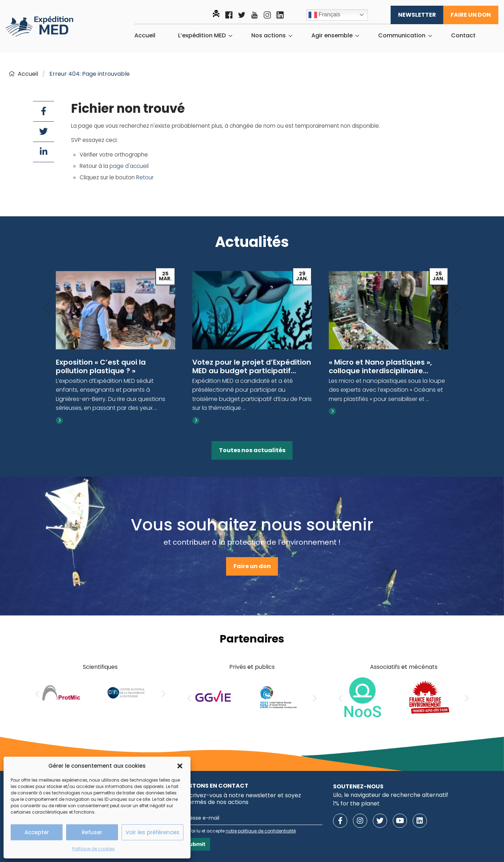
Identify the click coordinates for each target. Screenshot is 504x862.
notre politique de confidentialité (261, 831)
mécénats (423, 667)
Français (325, 15)
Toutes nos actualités (252, 450)
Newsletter (417, 15)
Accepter (37, 832)
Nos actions (269, 36)
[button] (180, 766)
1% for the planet (356, 803)
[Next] (457, 309)
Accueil (145, 36)
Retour (145, 177)
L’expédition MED (202, 36)
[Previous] (47, 309)
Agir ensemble (332, 36)
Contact (463, 36)
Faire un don (471, 15)
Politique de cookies (93, 849)
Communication (402, 36)
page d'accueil (129, 166)
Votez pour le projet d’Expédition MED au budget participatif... (252, 366)
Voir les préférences (152, 832)
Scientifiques (100, 667)
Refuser (92, 832)
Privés (238, 667)
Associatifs (385, 667)
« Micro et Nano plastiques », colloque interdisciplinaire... (380, 366)
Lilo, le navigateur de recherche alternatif (391, 795)
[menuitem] (145, 36)
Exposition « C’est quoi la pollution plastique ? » (101, 366)
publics (265, 667)
